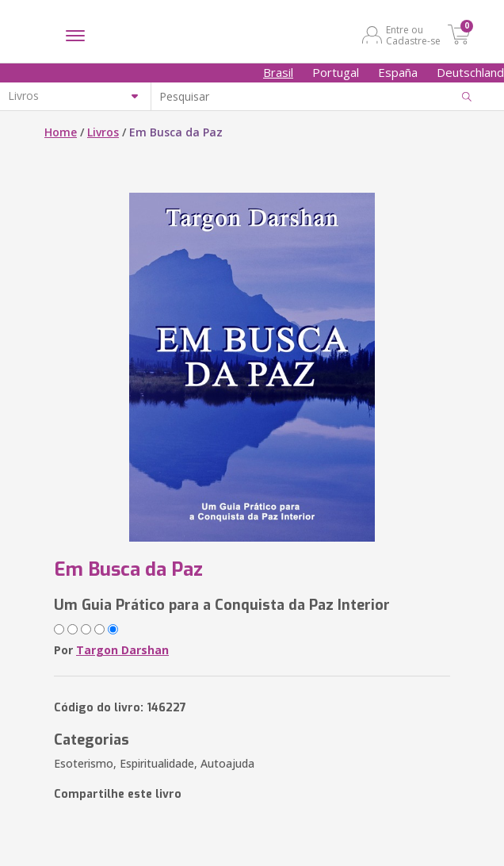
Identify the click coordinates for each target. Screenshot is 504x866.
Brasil (278, 72)
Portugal (336, 72)
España (398, 72)
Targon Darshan (122, 650)
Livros (103, 132)
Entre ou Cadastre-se (413, 35)
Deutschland (470, 72)
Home (61, 132)
